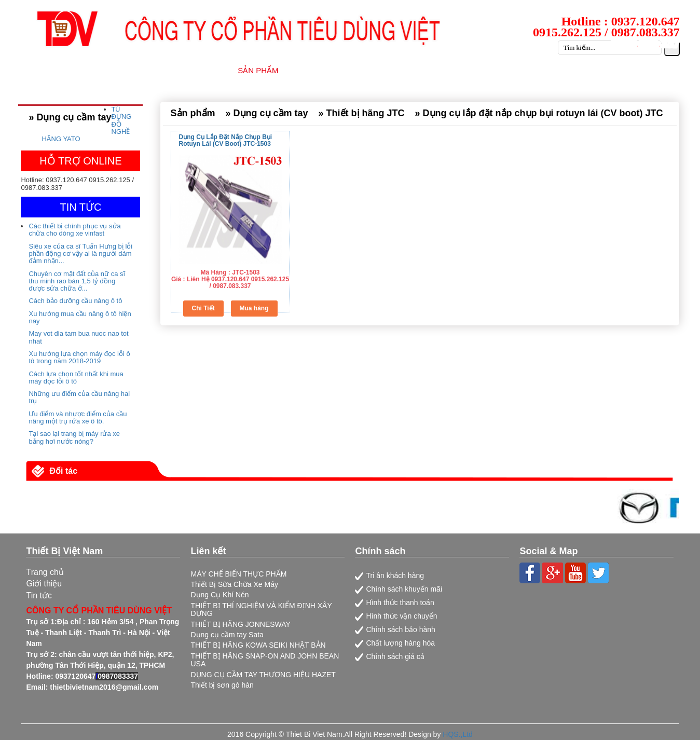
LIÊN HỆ (670, 70)
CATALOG (617, 70)
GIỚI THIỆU (196, 70)
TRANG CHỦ (132, 70)
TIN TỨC (491, 70)
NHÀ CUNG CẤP (329, 70)
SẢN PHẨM (258, 70)
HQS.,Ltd (458, 734)
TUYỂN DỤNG (553, 70)
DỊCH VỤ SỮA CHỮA (418, 70)
